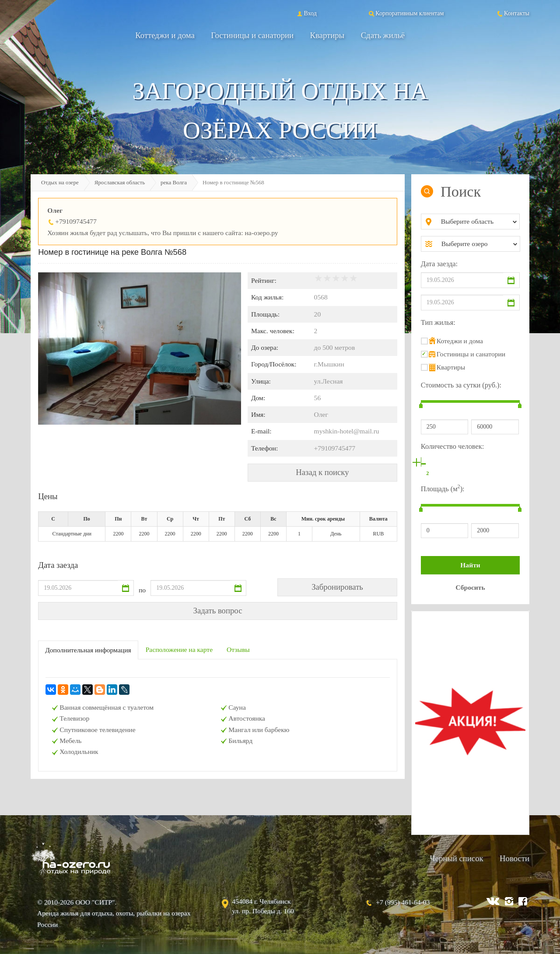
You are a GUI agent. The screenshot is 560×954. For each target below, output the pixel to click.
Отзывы (238, 649)
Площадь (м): (443, 488)
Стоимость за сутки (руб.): (461, 385)
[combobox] (478, 222)
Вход (306, 13)
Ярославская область (120, 182)
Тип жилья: (438, 322)
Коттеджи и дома (165, 35)
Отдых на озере (60, 182)
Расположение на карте (179, 649)
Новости (514, 858)
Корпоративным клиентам (406, 13)
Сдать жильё (383, 35)
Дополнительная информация (88, 650)
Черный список (456, 858)
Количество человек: (452, 446)
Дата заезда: (439, 264)
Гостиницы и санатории (252, 35)
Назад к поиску (322, 472)
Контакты (513, 13)
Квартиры (327, 35)
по (142, 590)
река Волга (174, 182)
